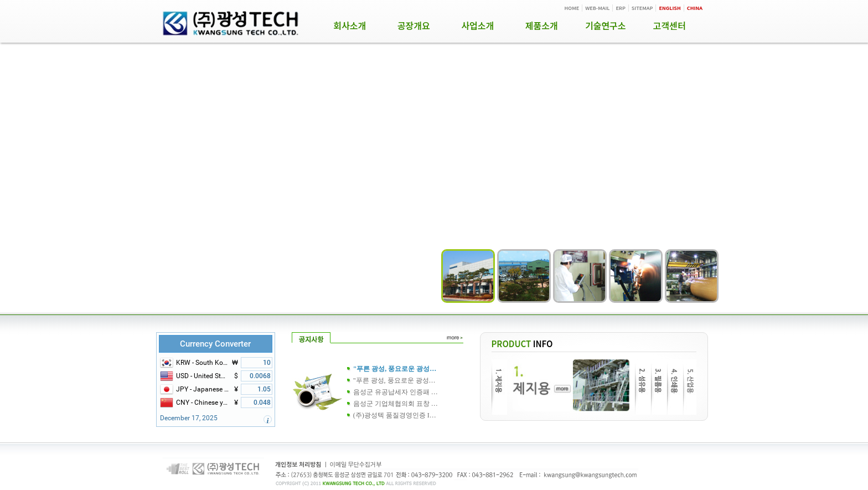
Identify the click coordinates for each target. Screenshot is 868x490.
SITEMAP (642, 8)
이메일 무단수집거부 (356, 464)
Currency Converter (215, 344)
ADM (694, 465)
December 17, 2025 (189, 418)
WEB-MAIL (597, 8)
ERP (620, 8)
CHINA (695, 8)
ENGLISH (670, 8)
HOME (572, 8)
